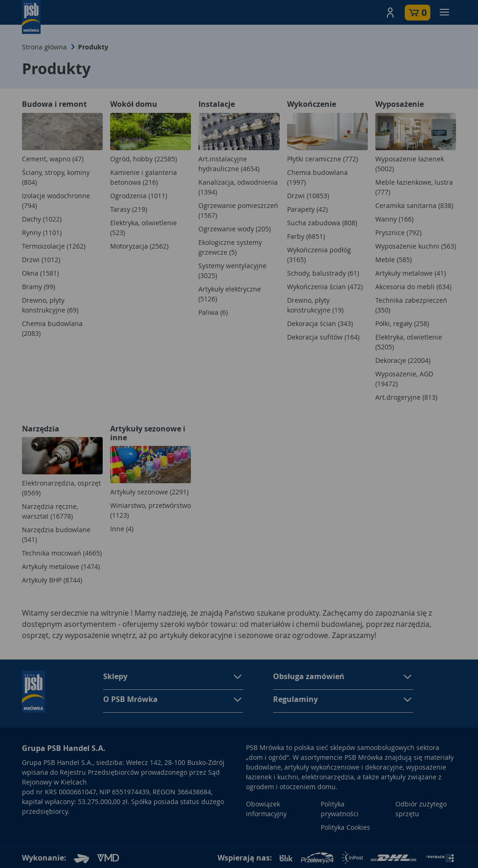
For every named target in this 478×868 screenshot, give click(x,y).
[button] (390, 13)
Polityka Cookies (345, 827)
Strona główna (44, 47)
